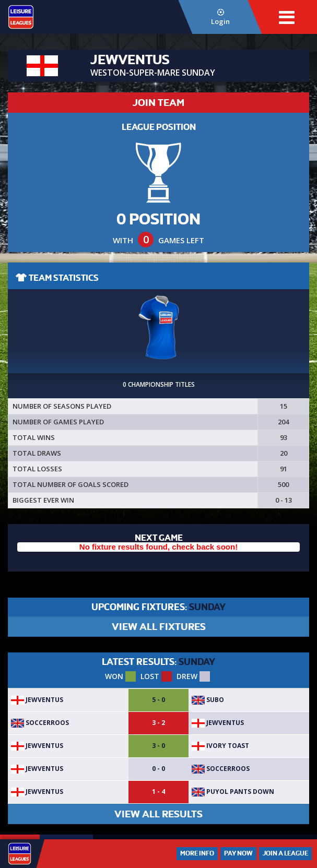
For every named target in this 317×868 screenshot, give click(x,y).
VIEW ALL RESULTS (158, 814)
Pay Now (238, 853)
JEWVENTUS (37, 700)
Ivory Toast (220, 746)
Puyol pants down (233, 792)
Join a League (285, 853)
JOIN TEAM (158, 103)
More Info (197, 853)
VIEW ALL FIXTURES (159, 627)
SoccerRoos (40, 723)
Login (221, 17)
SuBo (208, 700)
